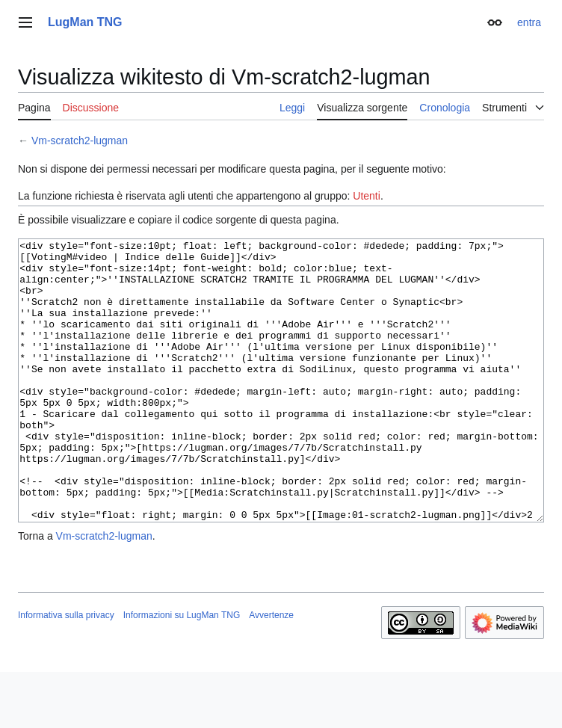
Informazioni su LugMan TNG (182, 671)
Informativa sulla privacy (66, 671)
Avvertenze (271, 671)
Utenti (367, 196)
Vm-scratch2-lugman (80, 141)
